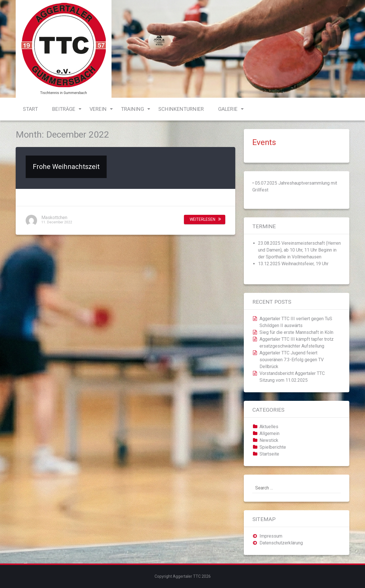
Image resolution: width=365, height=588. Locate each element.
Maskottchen (54, 218)
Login (344, 12)
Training (132, 109)
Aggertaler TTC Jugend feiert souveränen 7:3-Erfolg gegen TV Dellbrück (292, 360)
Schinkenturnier (181, 109)
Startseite (269, 454)
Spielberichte (273, 447)
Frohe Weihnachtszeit (66, 167)
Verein (98, 109)
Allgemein (269, 433)
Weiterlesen (202, 219)
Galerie (228, 109)
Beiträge (64, 109)
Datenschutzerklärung (281, 543)
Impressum (271, 536)
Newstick (269, 440)
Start (30, 109)
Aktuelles (269, 427)
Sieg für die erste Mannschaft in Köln (296, 332)
